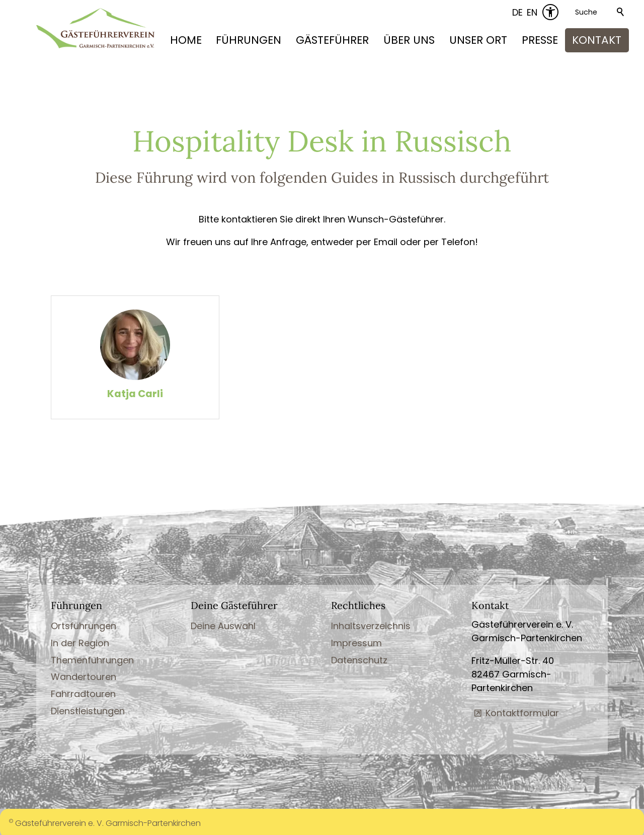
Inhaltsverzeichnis (371, 625)
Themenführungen (92, 660)
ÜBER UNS (409, 40)
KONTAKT (597, 40)
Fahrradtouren (83, 693)
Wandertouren (84, 677)
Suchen (621, 12)
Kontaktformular (522, 712)
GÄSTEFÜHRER (332, 40)
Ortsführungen (84, 625)
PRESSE (540, 40)
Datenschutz (359, 660)
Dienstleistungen (88, 710)
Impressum (356, 642)
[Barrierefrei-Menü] (550, 12)
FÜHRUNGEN (249, 40)
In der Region (80, 642)
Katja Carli (135, 394)
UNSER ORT (478, 40)
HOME (186, 40)
